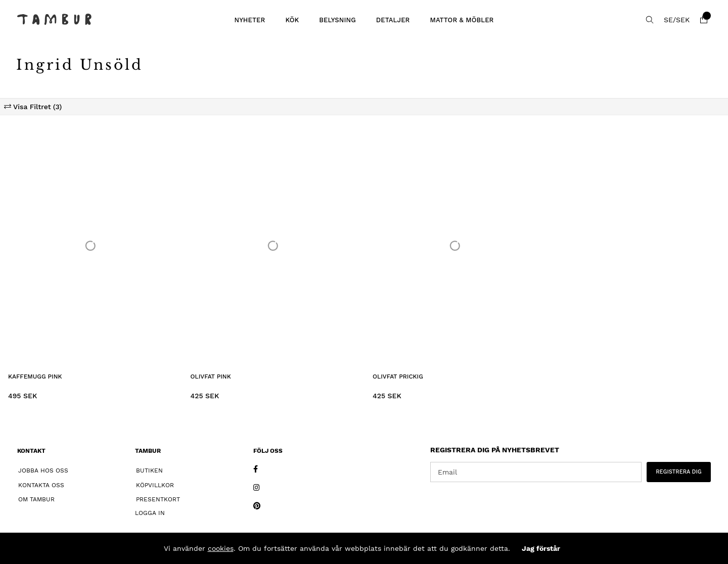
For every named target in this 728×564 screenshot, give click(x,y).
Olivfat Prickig (398, 377)
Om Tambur (36, 499)
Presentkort (158, 499)
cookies (221, 548)
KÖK (292, 20)
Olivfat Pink (211, 377)
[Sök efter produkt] (650, 20)
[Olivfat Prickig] (455, 246)
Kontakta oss (41, 485)
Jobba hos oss (43, 471)
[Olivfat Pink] (273, 246)
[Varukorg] (704, 20)
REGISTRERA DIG (679, 472)
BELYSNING (337, 20)
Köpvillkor (155, 485)
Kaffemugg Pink (35, 377)
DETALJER (393, 20)
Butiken (149, 471)
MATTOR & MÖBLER (462, 20)
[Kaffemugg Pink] (91, 246)
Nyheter (249, 20)
